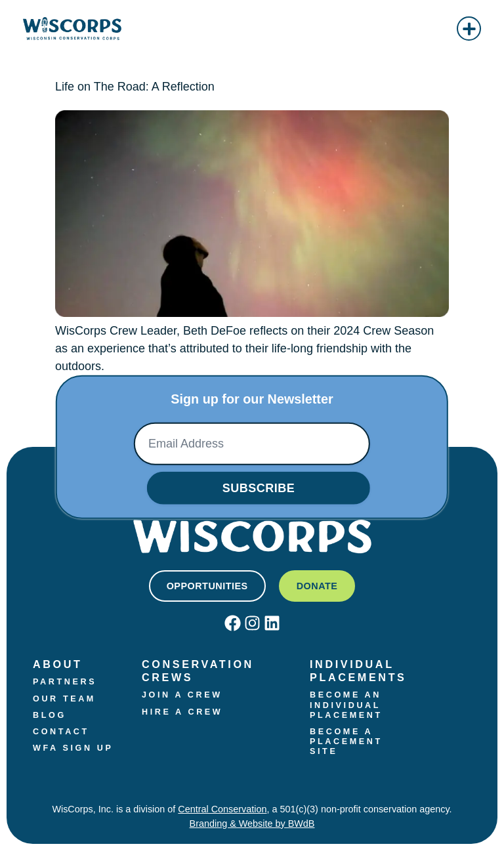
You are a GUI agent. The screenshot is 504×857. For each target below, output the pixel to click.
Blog (50, 715)
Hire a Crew (182, 712)
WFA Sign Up (73, 748)
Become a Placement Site (348, 742)
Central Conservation (222, 809)
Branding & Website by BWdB (252, 824)
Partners (65, 682)
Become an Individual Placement (348, 705)
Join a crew (182, 695)
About (58, 664)
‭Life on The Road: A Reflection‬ (135, 87)
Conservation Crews (200, 671)
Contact (61, 732)
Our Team (64, 699)
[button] (469, 29)
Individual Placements (358, 671)
